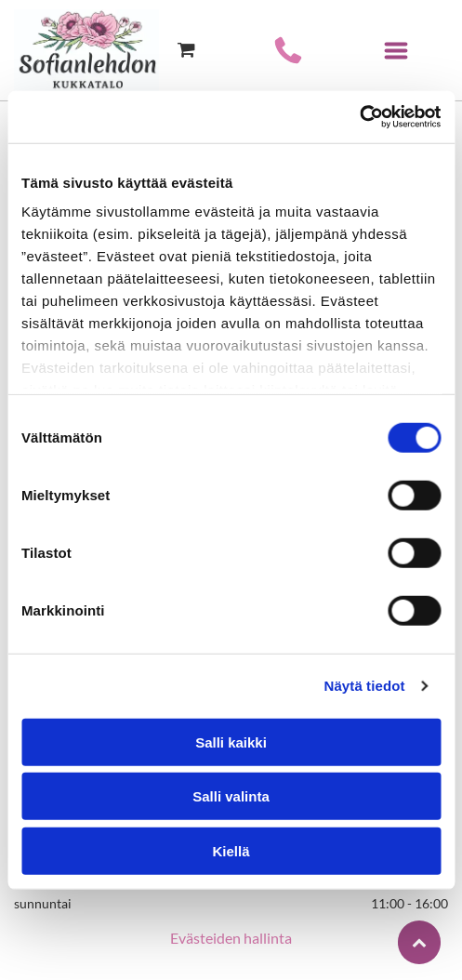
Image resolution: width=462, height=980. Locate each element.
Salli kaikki (231, 742)
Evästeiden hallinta (231, 938)
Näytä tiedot (365, 686)
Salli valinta (231, 796)
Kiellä (231, 850)
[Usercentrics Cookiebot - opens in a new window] (359, 117)
